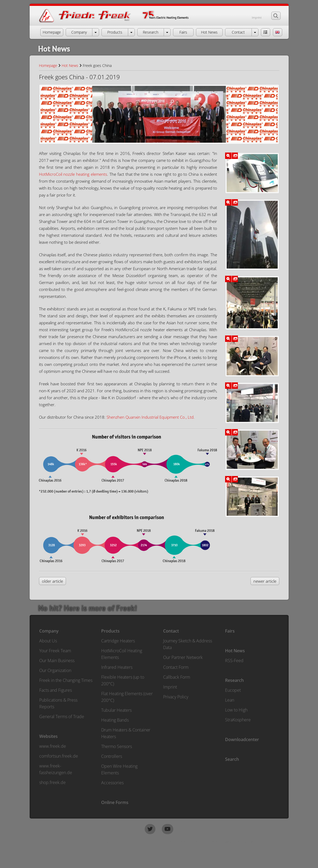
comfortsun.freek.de (59, 756)
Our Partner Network (183, 657)
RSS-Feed (234, 661)
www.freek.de (53, 746)
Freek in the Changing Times (66, 680)
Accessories (112, 783)
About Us (48, 641)
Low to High (236, 710)
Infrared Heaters (117, 667)
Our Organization (55, 670)
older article (52, 581)
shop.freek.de (52, 782)
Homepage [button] (52, 32)
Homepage (48, 65)
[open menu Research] (167, 32)
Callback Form (177, 677)
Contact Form (176, 667)
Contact (171, 631)
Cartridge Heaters (118, 641)
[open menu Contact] (255, 32)
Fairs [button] (183, 32)
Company (49, 631)
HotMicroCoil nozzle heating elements (73, 174)
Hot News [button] (209, 32)
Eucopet (233, 690)
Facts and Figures (56, 690)
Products (110, 631)
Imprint (257, 17)
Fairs (230, 631)
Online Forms (115, 802)
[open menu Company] (96, 32)
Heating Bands (115, 720)
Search (232, 759)
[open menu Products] (131, 32)
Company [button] (79, 32)
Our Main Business (57, 661)
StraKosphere (238, 720)
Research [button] (151, 32)
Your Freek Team (55, 651)
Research (234, 680)
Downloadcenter (242, 739)
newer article (265, 581)
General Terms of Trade (62, 717)
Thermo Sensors (117, 746)
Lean (230, 700)
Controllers (112, 756)
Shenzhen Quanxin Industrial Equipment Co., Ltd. (151, 417)
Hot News (70, 65)
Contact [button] (238, 32)
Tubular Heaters (116, 710)
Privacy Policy (176, 697)
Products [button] (115, 32)
